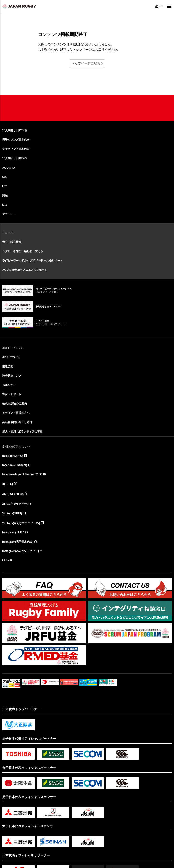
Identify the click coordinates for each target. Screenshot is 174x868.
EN (161, 6)
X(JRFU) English (13, 494)
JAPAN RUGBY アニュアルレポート (25, 270)
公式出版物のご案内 (14, 404)
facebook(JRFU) (13, 456)
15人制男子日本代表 (15, 130)
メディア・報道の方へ (16, 413)
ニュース (8, 232)
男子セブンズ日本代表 (16, 140)
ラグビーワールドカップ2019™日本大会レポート (33, 261)
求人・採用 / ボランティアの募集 (22, 432)
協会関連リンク (12, 376)
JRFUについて (11, 357)
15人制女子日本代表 (15, 158)
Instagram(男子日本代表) (18, 542)
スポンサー (9, 385)
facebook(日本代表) (15, 465)
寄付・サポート (12, 394)
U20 (5, 186)
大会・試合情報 (12, 242)
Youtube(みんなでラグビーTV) (21, 523)
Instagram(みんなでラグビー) (21, 551)
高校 (5, 196)
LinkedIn (8, 560)
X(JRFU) (8, 484)
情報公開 (8, 366)
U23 (5, 177)
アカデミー (9, 214)
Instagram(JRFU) (13, 533)
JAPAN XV (9, 168)
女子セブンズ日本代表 (16, 149)
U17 (5, 205)
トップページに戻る (86, 63)
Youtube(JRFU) (12, 514)
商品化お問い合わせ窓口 (17, 422)
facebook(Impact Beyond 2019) (22, 474)
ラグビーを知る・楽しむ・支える (23, 251)
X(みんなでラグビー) (15, 504)
